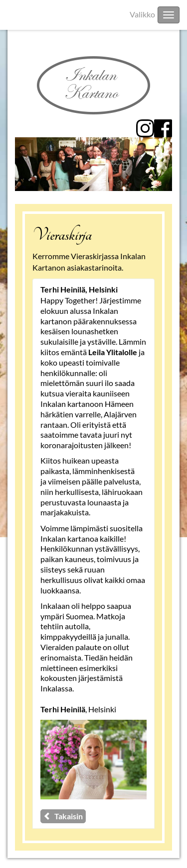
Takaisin (63, 816)
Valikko (142, 14)
